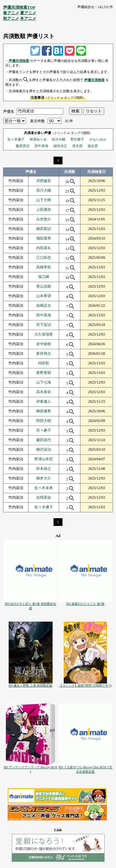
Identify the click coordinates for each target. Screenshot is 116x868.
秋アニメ (11, 18)
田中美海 (41, 146)
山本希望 (44, 296)
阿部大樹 (44, 421)
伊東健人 (44, 401)
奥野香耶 (44, 373)
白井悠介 (44, 219)
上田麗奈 (44, 210)
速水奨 (93, 146)
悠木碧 (77, 146)
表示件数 (37, 121)
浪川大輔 (58, 139)
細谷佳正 (60, 146)
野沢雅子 (77, 139)
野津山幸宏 (44, 459)
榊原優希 (44, 411)
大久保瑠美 (44, 334)
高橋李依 (44, 267)
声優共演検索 (19, 61)
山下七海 (44, 382)
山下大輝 (44, 200)
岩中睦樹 (44, 344)
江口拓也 (44, 258)
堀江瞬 (44, 277)
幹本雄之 (44, 469)
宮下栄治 (44, 325)
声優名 (9, 111)
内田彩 (44, 363)
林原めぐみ (38, 139)
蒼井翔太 (44, 354)
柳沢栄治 (44, 449)
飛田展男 (44, 238)
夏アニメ (28, 13)
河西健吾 (44, 181)
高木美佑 (44, 392)
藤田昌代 (44, 440)
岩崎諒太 (44, 306)
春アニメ (11, 13)
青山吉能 (44, 286)
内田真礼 (44, 248)
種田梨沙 (44, 229)
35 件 (69, 121)
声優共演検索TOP (19, 7)
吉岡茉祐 (44, 497)
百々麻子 (44, 430)
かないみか (98, 139)
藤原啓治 (23, 146)
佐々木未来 (44, 488)
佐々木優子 (16, 139)
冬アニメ (28, 18)
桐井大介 (44, 478)
